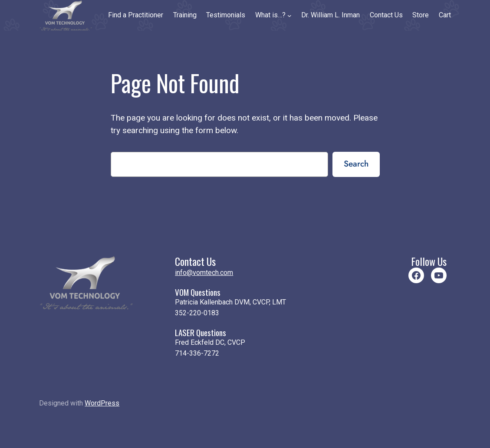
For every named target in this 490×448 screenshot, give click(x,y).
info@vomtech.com (204, 273)
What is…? (270, 15)
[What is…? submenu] (289, 15)
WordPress (102, 403)
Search (356, 164)
